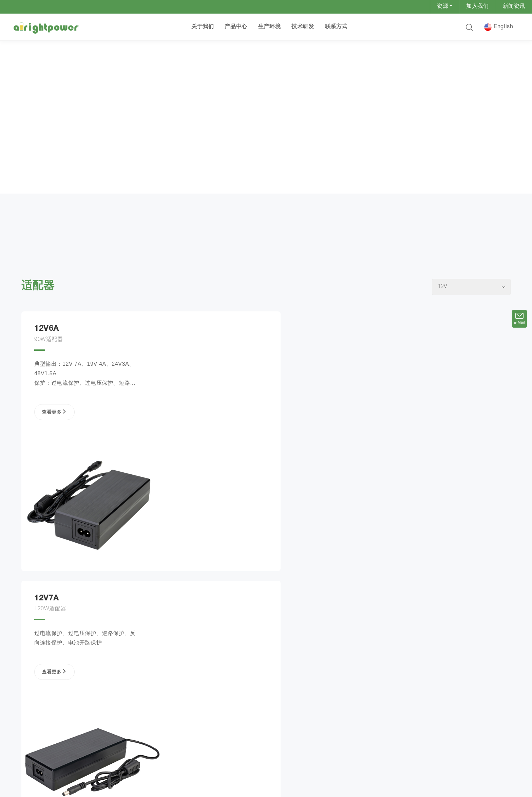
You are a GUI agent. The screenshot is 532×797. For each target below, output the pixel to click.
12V (97, 198)
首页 (30, 197)
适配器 (79, 198)
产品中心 (236, 27)
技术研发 (303, 27)
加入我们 (477, 7)
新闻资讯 (514, 7)
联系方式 (336, 27)
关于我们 (203, 27)
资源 (443, 7)
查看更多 (53, 424)
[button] (469, 27)
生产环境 (269, 27)
